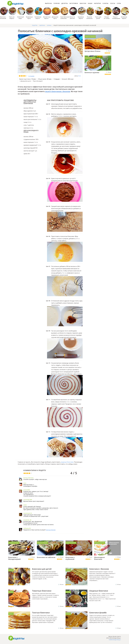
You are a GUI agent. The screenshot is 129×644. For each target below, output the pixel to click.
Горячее (57, 3)
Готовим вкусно (16, 638)
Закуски (83, 3)
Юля (79, 76)
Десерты (65, 3)
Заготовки (74, 3)
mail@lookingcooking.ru (115, 640)
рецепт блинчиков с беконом (58, 91)
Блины (11, 570)
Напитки (97, 3)
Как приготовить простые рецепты (15, 3)
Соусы (113, 3)
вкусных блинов (51, 530)
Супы (119, 3)
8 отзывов (31, 76)
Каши (90, 3)
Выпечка (48, 3)
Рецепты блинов (90, 37)
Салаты (105, 3)
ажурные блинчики (67, 462)
